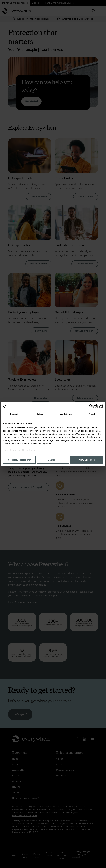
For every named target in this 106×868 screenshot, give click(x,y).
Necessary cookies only (19, 460)
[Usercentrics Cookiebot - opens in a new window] (91, 406)
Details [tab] (40, 414)
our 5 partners (18, 428)
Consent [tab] (14, 414)
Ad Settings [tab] (66, 414)
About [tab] (92, 414)
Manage (53, 460)
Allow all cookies (87, 460)
